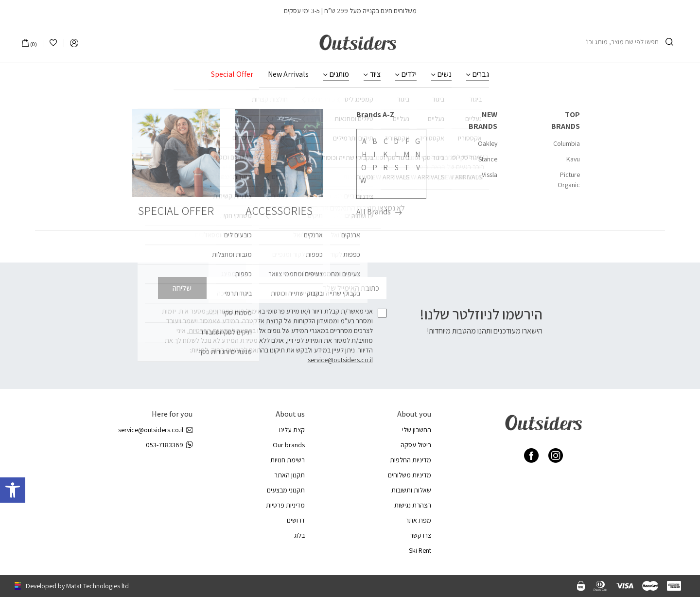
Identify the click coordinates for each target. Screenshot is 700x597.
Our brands (289, 445)
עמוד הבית (379, 110)
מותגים (339, 74)
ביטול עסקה (416, 445)
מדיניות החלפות (411, 460)
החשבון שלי (417, 430)
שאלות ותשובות (411, 490)
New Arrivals (288, 74)
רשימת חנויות (288, 460)
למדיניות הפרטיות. (211, 331)
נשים (445, 74)
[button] (13, 490)
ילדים (409, 74)
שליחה (182, 288)
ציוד (375, 74)
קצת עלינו (292, 430)
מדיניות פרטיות (285, 505)
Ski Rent (420, 550)
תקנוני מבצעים (286, 490)
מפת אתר (418, 520)
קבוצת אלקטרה (262, 321)
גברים (481, 74)
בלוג (299, 535)
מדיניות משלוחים (410, 475)
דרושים (296, 520)
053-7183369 (169, 445)
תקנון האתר (289, 475)
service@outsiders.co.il (340, 360)
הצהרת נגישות (413, 505)
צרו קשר (420, 535)
